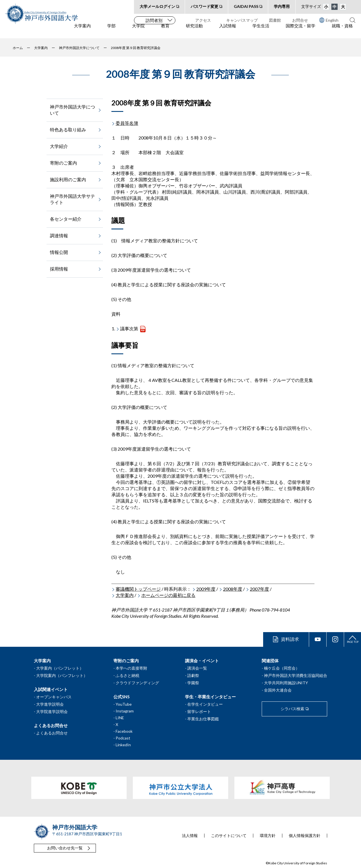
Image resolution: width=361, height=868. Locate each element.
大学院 (138, 31)
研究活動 (194, 31)
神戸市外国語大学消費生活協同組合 (296, 675)
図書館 (275, 20)
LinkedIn (123, 745)
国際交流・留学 (301, 31)
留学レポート (199, 711)
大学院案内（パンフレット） (62, 675)
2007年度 (259, 589)
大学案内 (82, 31)
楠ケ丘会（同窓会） (282, 668)
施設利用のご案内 (68, 179)
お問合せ (300, 20)
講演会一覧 (197, 668)
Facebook (124, 731)
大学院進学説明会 (52, 711)
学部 (111, 31)
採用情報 (59, 269)
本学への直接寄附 (131, 668)
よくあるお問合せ (52, 733)
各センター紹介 (66, 219)
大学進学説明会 (50, 704)
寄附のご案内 (63, 163)
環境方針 (268, 836)
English (329, 20)
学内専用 (282, 6)
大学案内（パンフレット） (60, 668)
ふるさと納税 (127, 675)
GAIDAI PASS (246, 6)
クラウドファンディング (137, 683)
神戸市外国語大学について (72, 110)
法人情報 (190, 836)
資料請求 (290, 639)
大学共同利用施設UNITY (286, 683)
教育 (165, 31)
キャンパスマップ (242, 20)
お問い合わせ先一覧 (65, 848)
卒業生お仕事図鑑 (203, 719)
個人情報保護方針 (305, 836)
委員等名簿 (127, 123)
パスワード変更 (204, 6)
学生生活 (261, 31)
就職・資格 (342, 31)
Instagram (125, 711)
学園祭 (193, 683)
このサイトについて (229, 836)
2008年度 (233, 589)
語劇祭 (193, 675)
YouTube (124, 704)
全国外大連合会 (278, 690)
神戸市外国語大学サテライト (72, 199)
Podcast (123, 738)
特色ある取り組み (68, 129)
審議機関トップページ (138, 589)
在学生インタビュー (205, 704)
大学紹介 (59, 146)
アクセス (203, 20)
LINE (120, 718)
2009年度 (206, 589)
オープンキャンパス (54, 697)
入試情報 (228, 31)
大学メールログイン (157, 6)
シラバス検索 (292, 709)
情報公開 (59, 252)
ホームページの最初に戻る (168, 595)
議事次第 (129, 328)
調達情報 (59, 235)
